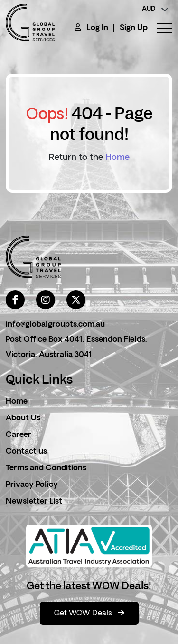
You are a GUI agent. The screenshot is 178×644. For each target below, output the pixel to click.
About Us (23, 418)
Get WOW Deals (89, 613)
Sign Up (134, 28)
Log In (98, 28)
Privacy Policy (32, 485)
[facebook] (15, 300)
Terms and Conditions (46, 468)
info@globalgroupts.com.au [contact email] (55, 325)
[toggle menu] (160, 28)
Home (117, 158)
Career (19, 435)
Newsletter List (34, 502)
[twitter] (76, 300)
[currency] (155, 10)
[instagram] (46, 300)
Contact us (26, 452)
